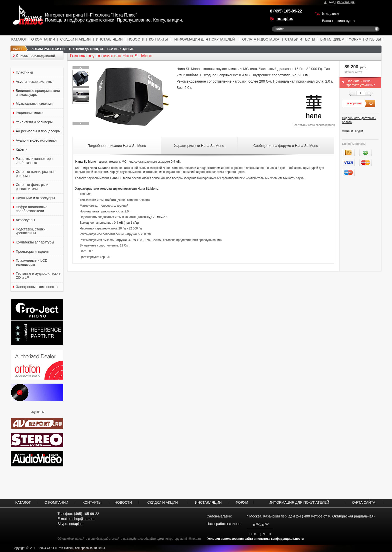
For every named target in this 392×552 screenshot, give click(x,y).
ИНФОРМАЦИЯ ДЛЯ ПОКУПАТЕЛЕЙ (204, 39)
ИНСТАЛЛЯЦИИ (109, 39)
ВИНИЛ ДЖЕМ (332, 39)
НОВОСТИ (136, 39)
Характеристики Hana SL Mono (199, 146)
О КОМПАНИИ (43, 39)
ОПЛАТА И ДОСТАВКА (261, 39)
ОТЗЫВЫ (373, 39)
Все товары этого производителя (314, 125)
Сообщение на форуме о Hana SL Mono (286, 146)
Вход (331, 2)
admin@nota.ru (190, 539)
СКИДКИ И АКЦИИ (75, 39)
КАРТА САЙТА (363, 502)
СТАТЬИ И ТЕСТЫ (300, 39)
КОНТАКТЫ (158, 39)
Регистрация (346, 2)
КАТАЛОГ (19, 39)
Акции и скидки (352, 131)
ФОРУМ (355, 39)
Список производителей (35, 56)
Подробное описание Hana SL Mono (117, 146)
